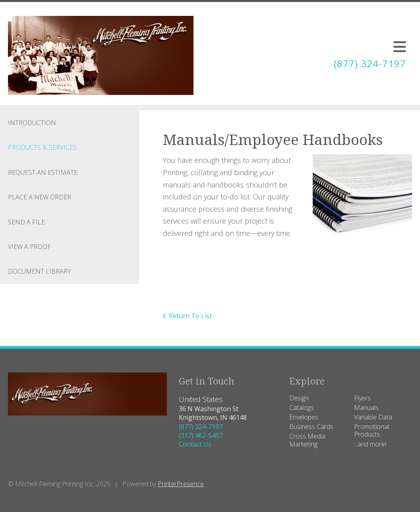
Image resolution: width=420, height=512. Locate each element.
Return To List (190, 316)
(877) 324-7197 (370, 63)
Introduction (32, 123)
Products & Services (42, 147)
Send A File (26, 222)
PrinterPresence (181, 484)
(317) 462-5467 (201, 435)
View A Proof (29, 247)
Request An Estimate (43, 172)
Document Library (40, 271)
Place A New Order (40, 197)
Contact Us (195, 444)
